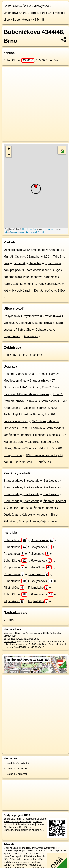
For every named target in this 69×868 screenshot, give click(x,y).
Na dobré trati (21, 291)
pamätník (19, 263)
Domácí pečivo (44, 291)
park (6, 263)
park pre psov (13, 270)
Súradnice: (9, 639)
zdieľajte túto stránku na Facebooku (25, 820)
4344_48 (39, 20)
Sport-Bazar (53, 263)
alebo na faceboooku (18, 769)
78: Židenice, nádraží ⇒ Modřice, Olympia (31, 435)
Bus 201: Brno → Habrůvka (31, 462)
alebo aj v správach (17, 774)
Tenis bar (35, 263)
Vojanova (25, 323)
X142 (37, 355)
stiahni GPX (10, 641)
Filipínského (24, 330)
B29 (16, 355)
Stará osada (33, 270)
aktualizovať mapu (23, 633)
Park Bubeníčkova (50, 284)
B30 (6, 355)
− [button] (9, 155)
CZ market (33, 257)
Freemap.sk (48, 229)
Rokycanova (12, 316)
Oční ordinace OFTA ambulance (24, 250)
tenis (49, 270)
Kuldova (27, 515)
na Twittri (37, 821)
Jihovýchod (42, 6)
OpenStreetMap (29, 229)
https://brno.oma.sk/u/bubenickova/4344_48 (24, 232)
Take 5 (57, 257)
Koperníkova (12, 336)
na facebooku (29, 819)
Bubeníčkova (22, 20)
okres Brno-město (51, 13)
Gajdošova (31, 336)
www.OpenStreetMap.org (47, 848)
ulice (7, 20)
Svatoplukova (52, 316)
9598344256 (10, 636)
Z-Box (61, 291)
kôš (47, 257)
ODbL (44, 851)
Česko (27, 6)
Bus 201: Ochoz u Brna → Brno (24, 374)
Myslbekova (31, 316)
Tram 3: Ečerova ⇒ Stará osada (41, 428)
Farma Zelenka (14, 284)
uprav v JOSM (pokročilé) (47, 633)
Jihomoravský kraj (15, 13)
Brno (33, 13)
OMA (16, 6)
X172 (26, 355)
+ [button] (9, 149)
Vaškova (9, 323)
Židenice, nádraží (55, 501)
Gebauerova (43, 330)
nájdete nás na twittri (18, 763)
